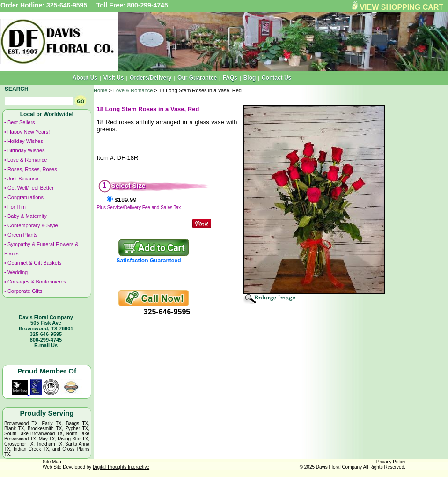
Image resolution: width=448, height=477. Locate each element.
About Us (85, 78)
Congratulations (26, 197)
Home (100, 90)
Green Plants (22, 235)
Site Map (52, 462)
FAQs (230, 78)
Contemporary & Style (33, 225)
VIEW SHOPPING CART (401, 7)
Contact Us (276, 78)
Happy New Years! (29, 132)
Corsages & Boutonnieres (37, 282)
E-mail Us (46, 345)
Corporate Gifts (25, 291)
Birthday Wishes (26, 150)
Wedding (18, 272)
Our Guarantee (197, 78)
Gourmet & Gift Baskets (35, 263)
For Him (17, 207)
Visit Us (114, 78)
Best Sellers (21, 122)
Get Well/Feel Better (31, 188)
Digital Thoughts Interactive (121, 467)
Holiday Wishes (25, 141)
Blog (250, 78)
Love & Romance (27, 160)
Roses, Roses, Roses (32, 169)
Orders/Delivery (151, 78)
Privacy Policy (391, 462)
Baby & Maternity (27, 216)
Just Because (23, 179)
